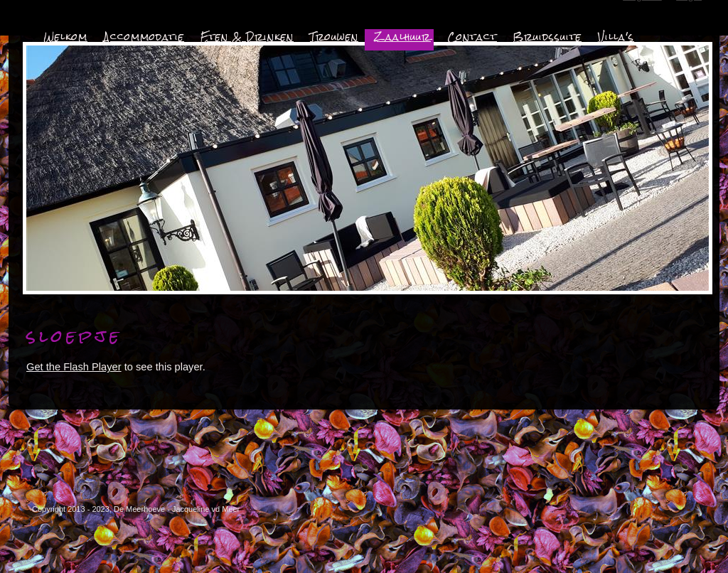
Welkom (65, 37)
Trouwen (334, 37)
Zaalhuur (403, 37)
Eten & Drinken (247, 37)
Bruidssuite (547, 37)
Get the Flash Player (74, 367)
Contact (472, 37)
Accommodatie (144, 37)
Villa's (616, 37)
